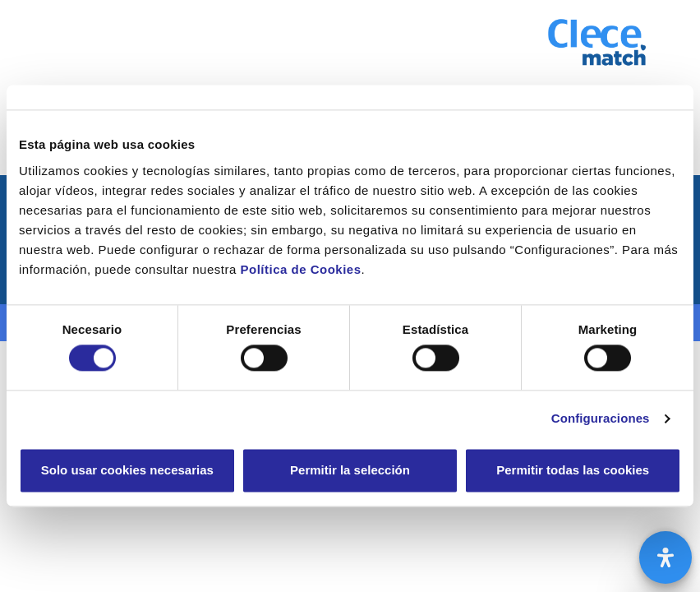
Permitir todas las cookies (573, 470)
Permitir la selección (350, 470)
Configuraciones (601, 419)
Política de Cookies (300, 269)
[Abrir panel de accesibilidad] (665, 557)
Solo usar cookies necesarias (127, 470)
